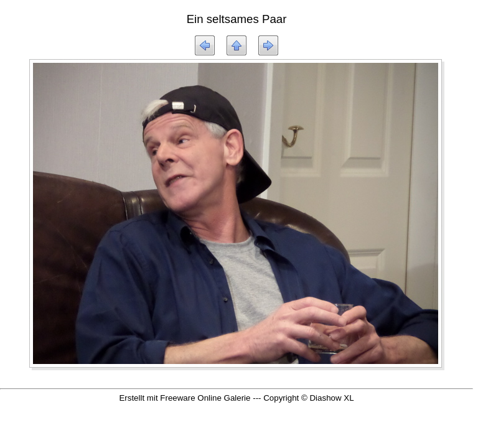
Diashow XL (331, 398)
